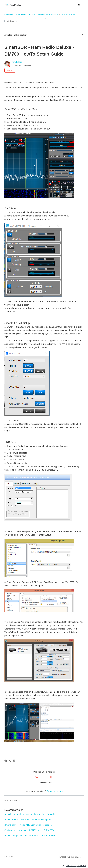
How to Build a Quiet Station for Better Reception (28, 819)
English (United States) (72, 857)
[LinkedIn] (14, 761)
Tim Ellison (17, 62)
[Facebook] (6, 761)
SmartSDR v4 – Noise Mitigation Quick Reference (28, 825)
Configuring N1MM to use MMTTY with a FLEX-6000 (29, 830)
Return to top (12, 800)
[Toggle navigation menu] (78, 5)
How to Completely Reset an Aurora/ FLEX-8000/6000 (30, 836)
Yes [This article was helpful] (37, 777)
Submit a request (55, 791)
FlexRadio (9, 14)
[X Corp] (10, 761)
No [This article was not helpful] (51, 777)
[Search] (26, 21)
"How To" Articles (68, 14)
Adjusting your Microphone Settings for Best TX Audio (30, 814)
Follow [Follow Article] (10, 70)
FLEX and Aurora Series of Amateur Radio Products (37, 14)
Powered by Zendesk (76, 866)
